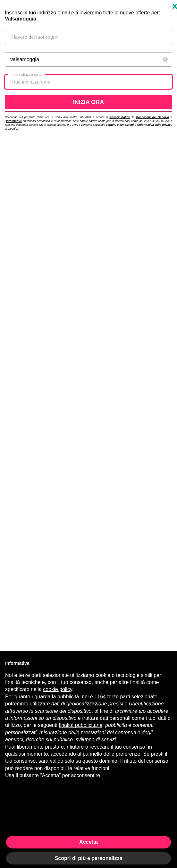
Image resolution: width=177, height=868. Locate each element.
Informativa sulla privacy (155, 125)
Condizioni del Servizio (152, 117)
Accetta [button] (88, 842)
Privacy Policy (119, 117)
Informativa (14, 121)
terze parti (118, 697)
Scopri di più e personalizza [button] (89, 858)
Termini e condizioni (120, 125)
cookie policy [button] (57, 689)
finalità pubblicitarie (80, 725)
